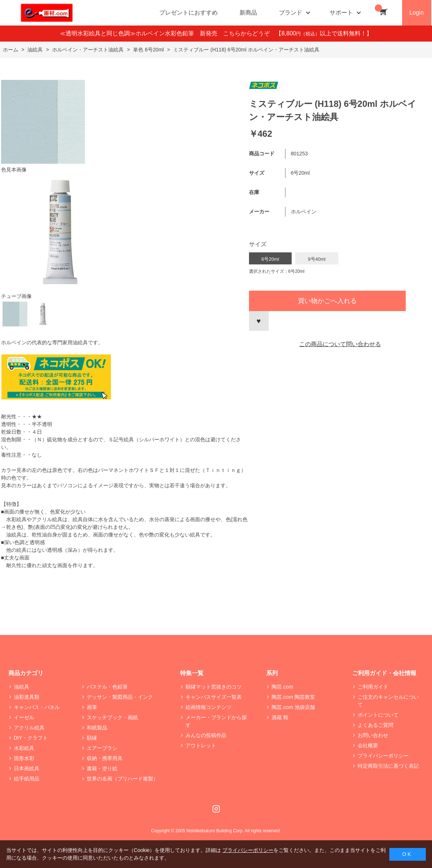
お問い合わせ (373, 735)
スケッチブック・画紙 (112, 717)
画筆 (92, 707)
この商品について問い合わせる (340, 344)
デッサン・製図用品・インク (120, 697)
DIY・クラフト (31, 738)
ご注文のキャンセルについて (388, 701)
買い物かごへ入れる (327, 301)
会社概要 (368, 745)
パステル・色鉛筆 (107, 687)
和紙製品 (97, 728)
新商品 (248, 13)
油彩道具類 (27, 697)
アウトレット (201, 745)
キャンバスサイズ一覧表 (214, 697)
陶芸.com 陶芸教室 (293, 697)
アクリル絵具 (29, 728)
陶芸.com (282, 687)
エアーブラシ (102, 748)
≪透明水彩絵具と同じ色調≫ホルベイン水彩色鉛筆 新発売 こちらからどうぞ (168, 33)
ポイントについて (378, 715)
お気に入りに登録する (259, 321)
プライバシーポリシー (383, 756)
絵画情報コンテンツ (209, 707)
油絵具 (22, 687)
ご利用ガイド (373, 687)
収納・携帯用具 (105, 758)
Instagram (216, 809)
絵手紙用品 (27, 779)
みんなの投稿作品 (206, 735)
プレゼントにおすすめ (188, 13)
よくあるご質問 (375, 725)
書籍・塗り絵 (102, 768)
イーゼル (24, 717)
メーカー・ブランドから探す (216, 721)
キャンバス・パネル (37, 707)
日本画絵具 (27, 768)
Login (417, 13)
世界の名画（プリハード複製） (122, 779)
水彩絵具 (24, 748)
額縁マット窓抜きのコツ (214, 687)
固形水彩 (24, 758)
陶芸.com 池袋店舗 (293, 707)
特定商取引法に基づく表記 (388, 766)
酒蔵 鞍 (280, 717)
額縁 (92, 738)
